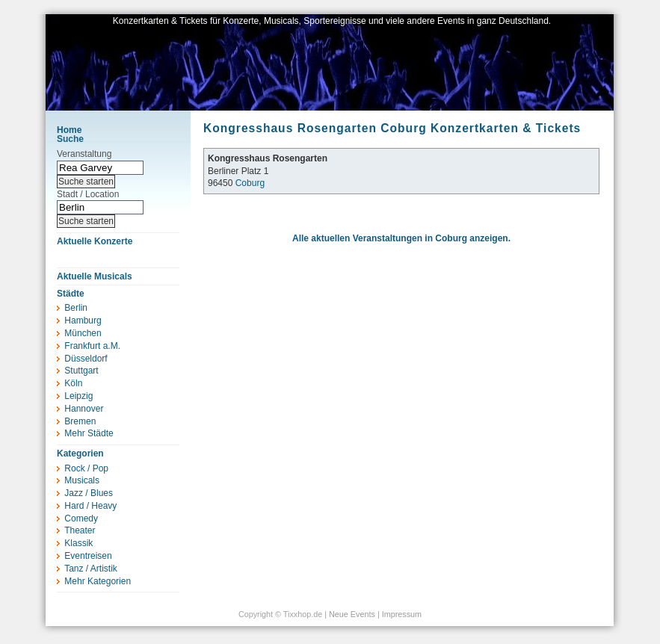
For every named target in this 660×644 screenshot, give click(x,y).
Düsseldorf (86, 359)
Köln (73, 383)
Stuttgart (81, 371)
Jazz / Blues (89, 493)
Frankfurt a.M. (92, 346)
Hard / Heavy (90, 506)
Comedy (81, 518)
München (83, 333)
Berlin (76, 308)
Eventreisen (88, 556)
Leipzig (78, 396)
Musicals (82, 480)
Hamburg (83, 321)
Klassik (78, 543)
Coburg (250, 183)
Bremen (80, 421)
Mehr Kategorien (98, 581)
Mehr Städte (89, 433)
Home (69, 130)
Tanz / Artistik (91, 569)
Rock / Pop (86, 468)
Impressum (402, 614)
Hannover (84, 409)
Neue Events (352, 614)
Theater (80, 530)
